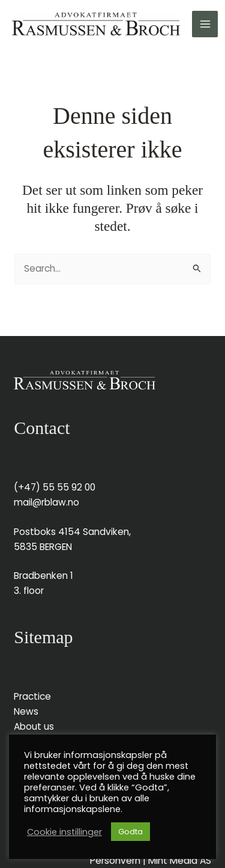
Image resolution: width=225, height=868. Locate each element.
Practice (32, 696)
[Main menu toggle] (205, 24)
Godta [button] (130, 832)
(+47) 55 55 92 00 (55, 487)
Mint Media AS (180, 860)
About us (34, 726)
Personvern (115, 860)
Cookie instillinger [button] (64, 832)
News (26, 711)
